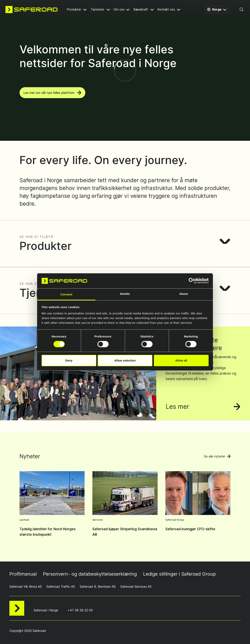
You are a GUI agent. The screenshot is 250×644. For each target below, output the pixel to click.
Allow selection (125, 360)
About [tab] (184, 294)
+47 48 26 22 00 (80, 610)
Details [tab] (125, 294)
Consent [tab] (67, 294)
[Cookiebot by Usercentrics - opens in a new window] (192, 281)
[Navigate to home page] (31, 9)
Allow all (181, 360)
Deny (69, 360)
